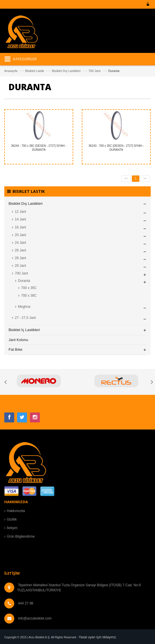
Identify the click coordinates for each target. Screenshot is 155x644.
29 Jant (20, 266)
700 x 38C (29, 296)
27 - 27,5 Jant (25, 318)
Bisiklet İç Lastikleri (24, 330)
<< (126, 178)
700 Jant (94, 71)
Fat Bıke (15, 349)
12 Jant (20, 212)
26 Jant (20, 250)
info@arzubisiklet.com (35, 618)
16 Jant (20, 227)
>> (145, 178)
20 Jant (20, 235)
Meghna (24, 307)
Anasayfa (11, 71)
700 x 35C (29, 288)
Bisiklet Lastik (35, 71)
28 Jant (20, 258)
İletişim (12, 528)
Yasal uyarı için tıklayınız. (98, 637)
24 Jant (20, 243)
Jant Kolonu (18, 340)
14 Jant (20, 219)
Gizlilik (12, 519)
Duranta (24, 281)
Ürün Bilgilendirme (21, 536)
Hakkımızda (16, 511)
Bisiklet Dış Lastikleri (66, 71)
